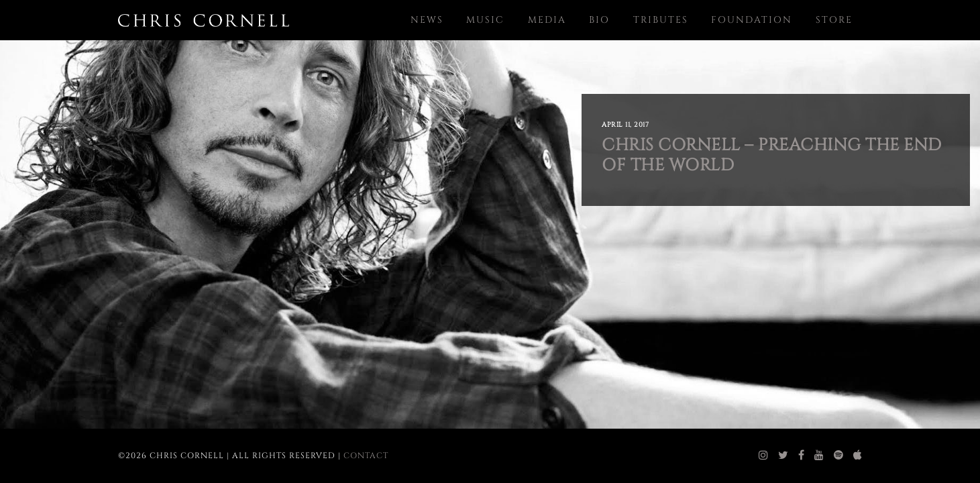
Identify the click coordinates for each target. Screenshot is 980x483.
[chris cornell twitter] (783, 455)
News (427, 20)
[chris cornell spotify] (839, 455)
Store (834, 20)
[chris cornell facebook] (802, 455)
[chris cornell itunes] (858, 455)
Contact (366, 455)
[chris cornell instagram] (764, 455)
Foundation (752, 20)
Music (485, 20)
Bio (599, 20)
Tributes (661, 20)
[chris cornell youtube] (819, 455)
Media (547, 20)
